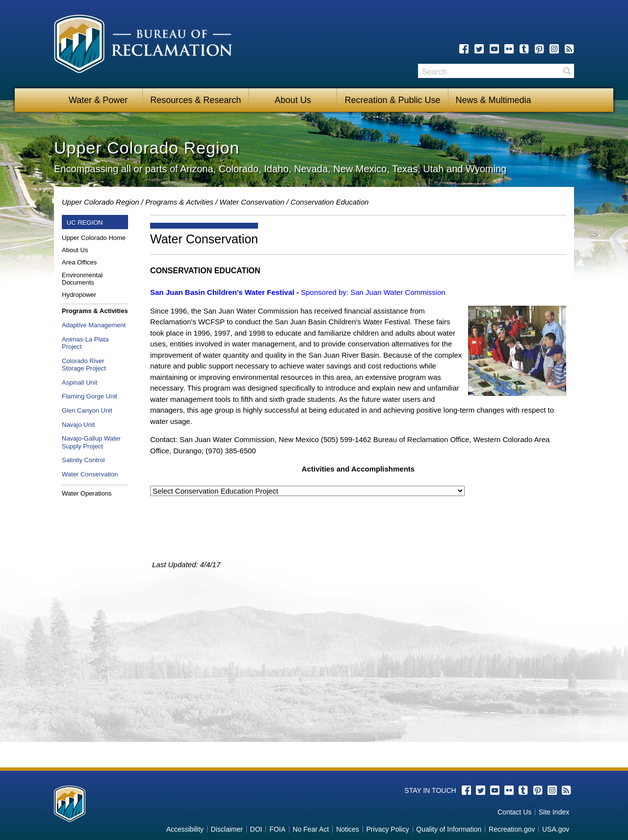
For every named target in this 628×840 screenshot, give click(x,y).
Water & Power (98, 100)
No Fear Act (311, 829)
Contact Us (514, 812)
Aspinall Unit (79, 382)
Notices (348, 829)
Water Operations (87, 493)
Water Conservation (252, 202)
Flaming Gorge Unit (90, 396)
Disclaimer (227, 829)
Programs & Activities (95, 311)
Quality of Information (449, 829)
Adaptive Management (94, 325)
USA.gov (556, 829)
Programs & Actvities (179, 202)
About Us (293, 100)
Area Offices (79, 262)
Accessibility (185, 829)
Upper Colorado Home (94, 238)
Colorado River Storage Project (84, 365)
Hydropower (79, 295)
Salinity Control (83, 460)
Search (567, 71)
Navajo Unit (78, 425)
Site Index (554, 812)
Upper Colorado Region (101, 202)
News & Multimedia (494, 100)
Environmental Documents (82, 279)
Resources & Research (196, 100)
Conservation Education (329, 202)
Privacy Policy (388, 829)
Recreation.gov (512, 829)
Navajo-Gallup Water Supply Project (91, 442)
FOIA (277, 829)
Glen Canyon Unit (87, 410)
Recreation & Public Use (392, 100)
